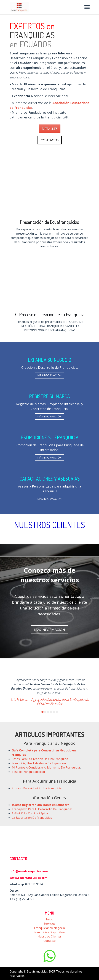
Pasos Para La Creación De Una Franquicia (40, 759)
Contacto (50, 941)
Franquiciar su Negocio (49, 928)
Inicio (50, 919)
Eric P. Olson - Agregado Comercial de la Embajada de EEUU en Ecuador (50, 701)
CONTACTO (50, 140)
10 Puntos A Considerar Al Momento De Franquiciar (46, 767)
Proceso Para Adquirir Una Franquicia (37, 788)
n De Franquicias (41, 818)
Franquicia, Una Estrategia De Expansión (39, 763)
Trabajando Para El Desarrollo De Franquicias (42, 809)
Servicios (50, 924)
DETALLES (50, 129)
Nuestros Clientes (49, 936)
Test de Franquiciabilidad (28, 772)
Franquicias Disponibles (50, 932)
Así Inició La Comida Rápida (30, 813)
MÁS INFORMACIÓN (49, 375)
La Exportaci (20, 818)
